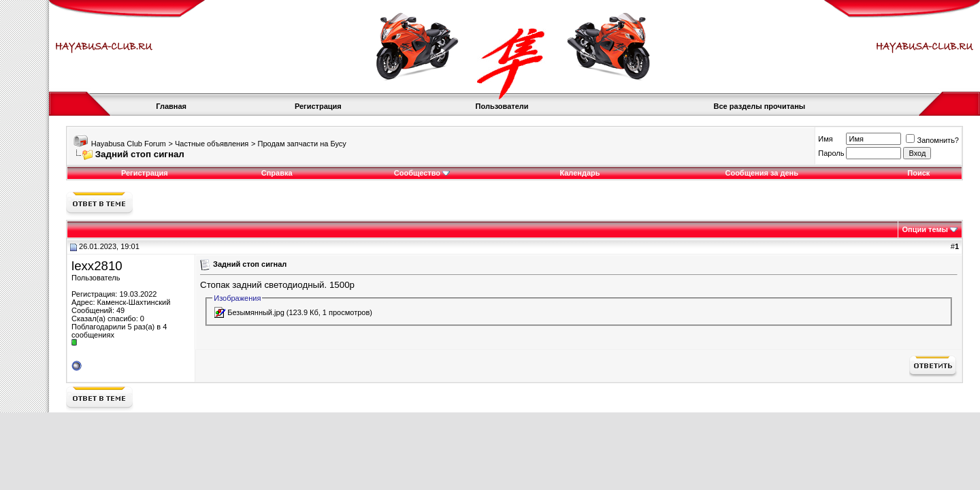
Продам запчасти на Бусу (301, 144)
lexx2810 (97, 266)
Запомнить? (932, 140)
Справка (277, 173)
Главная (171, 106)
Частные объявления (212, 144)
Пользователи (502, 106)
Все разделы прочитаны (760, 106)
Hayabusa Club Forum (129, 144)
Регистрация (318, 106)
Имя (825, 139)
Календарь (579, 173)
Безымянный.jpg (256, 312)
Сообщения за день (761, 173)
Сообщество (422, 173)
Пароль (831, 153)
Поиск (918, 173)
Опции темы (925, 229)
